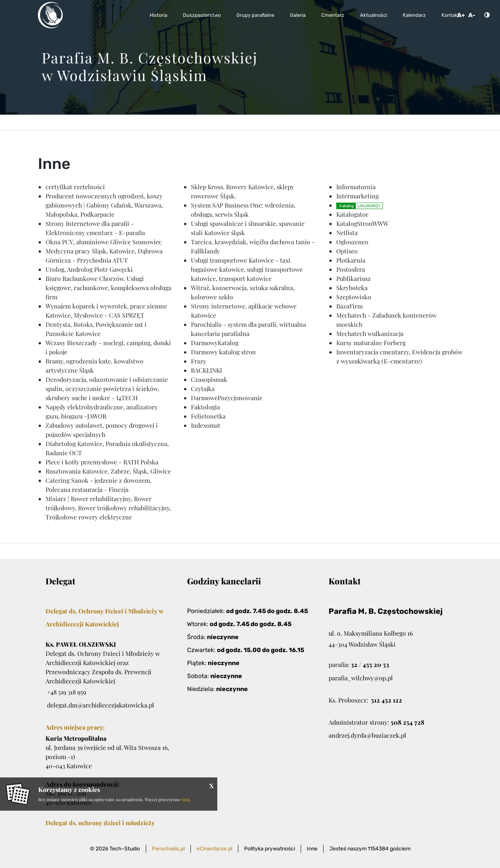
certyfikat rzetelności (75, 187)
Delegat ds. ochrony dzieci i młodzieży (100, 823)
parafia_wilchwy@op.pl (361, 678)
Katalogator (352, 214)
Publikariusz (353, 278)
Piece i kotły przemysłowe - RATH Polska (102, 462)
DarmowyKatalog (215, 343)
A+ (461, 15)
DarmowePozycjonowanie (227, 398)
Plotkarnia (351, 260)
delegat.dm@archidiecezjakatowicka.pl (101, 705)
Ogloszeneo (352, 242)
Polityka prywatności (270, 849)
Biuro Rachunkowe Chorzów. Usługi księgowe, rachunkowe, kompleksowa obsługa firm (108, 288)
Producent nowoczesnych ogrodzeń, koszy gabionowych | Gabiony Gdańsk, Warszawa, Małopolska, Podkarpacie (104, 205)
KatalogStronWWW (362, 223)
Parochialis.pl (168, 849)
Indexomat (206, 425)
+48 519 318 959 (67, 692)
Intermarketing (357, 196)
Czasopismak (209, 379)
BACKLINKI (206, 370)
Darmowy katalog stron (223, 352)
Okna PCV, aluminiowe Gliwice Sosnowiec (104, 242)
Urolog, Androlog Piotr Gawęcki (89, 269)
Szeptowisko (354, 297)
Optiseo (347, 251)
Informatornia (356, 187)
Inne (312, 849)
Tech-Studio (125, 849)
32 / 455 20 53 (370, 664)
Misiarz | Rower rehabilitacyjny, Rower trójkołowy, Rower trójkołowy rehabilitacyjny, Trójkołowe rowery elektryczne (108, 508)
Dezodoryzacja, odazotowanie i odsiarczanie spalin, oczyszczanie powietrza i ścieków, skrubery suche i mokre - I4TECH (107, 389)
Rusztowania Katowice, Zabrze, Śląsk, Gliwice (108, 471)
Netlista (347, 233)
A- (472, 15)
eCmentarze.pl (214, 849)
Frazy (199, 361)
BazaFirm (349, 306)
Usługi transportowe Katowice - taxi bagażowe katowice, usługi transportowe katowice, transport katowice (247, 269)
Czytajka (203, 389)
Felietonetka (208, 416)
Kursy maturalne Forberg (371, 343)
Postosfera (351, 269)
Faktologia (205, 407)
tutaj (186, 799)
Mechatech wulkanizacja (370, 333)
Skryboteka (352, 288)
